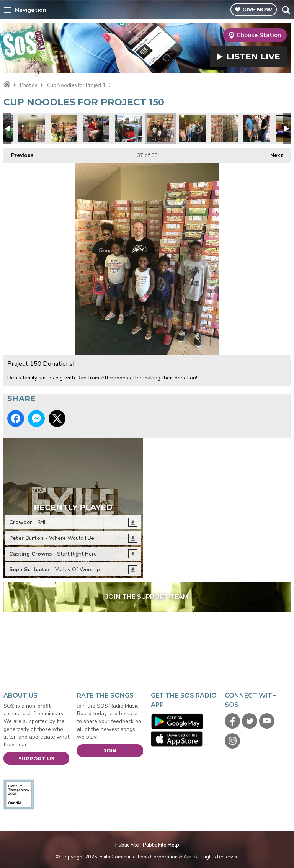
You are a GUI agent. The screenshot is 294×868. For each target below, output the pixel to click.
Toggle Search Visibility (286, 10)
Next (273, 153)
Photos (29, 85)
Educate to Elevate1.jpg (128, 129)
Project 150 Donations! (160, 129)
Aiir (187, 857)
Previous (18, 153)
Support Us (36, 758)
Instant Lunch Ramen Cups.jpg (32, 129)
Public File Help (161, 845)
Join (110, 750)
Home (7, 85)
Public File (127, 845)
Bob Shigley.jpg (64, 129)
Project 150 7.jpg (96, 129)
